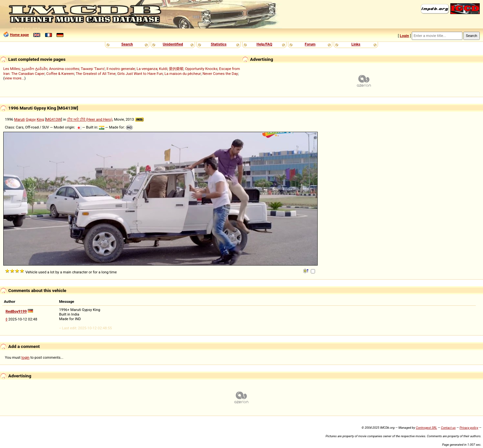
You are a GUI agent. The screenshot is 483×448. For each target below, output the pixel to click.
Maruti (19, 119)
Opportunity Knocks (201, 69)
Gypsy (31, 119)
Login (404, 36)
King (40, 119)
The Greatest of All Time (96, 74)
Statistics (219, 44)
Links (356, 44)
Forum (310, 44)
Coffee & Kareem (60, 74)
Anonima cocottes (64, 69)
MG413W (53, 119)
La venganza (147, 69)
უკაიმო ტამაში (34, 69)
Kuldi (163, 69)
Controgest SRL (426, 428)
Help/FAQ (264, 44)
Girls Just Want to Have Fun (140, 74)
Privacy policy (469, 428)
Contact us (448, 428)
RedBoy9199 (16, 311)
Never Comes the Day (220, 74)
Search (127, 44)
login (26, 357)
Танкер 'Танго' (93, 69)
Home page (19, 35)
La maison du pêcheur (183, 74)
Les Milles (12, 69)
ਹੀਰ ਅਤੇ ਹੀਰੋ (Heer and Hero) (90, 119)
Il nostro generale (121, 69)
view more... (15, 78)
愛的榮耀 (176, 69)
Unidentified (173, 44)
